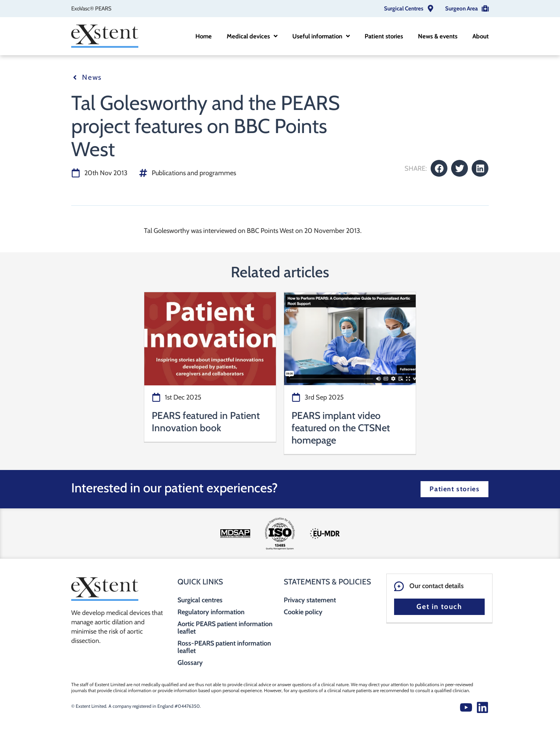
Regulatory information (211, 612)
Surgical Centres (404, 8)
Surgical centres (200, 600)
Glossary (190, 663)
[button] (439, 168)
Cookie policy (303, 612)
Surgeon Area (462, 8)
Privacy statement (310, 600)
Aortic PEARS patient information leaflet (225, 628)
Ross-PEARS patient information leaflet (224, 647)
